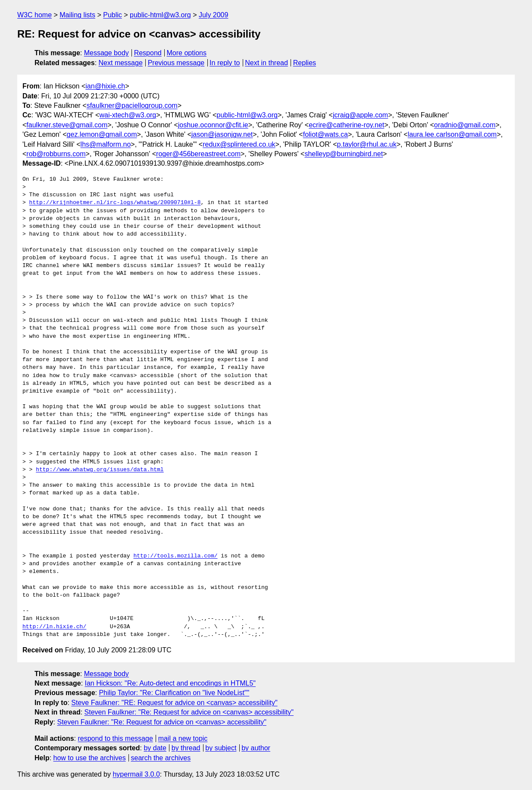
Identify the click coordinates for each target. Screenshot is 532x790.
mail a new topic (183, 738)
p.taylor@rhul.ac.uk (367, 144)
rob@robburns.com (56, 154)
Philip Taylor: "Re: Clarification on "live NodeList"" (174, 693)
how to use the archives (90, 758)
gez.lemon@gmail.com (102, 134)
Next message (121, 63)
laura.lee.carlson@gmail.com (452, 134)
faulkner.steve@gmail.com (67, 125)
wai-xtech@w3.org (128, 115)
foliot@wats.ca (325, 134)
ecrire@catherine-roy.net (346, 125)
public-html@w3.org (160, 15)
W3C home (34, 15)
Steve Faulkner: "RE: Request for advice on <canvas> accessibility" (174, 703)
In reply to (225, 63)
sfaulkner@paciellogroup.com (132, 105)
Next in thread (266, 63)
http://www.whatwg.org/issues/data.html (100, 470)
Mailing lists (77, 15)
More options (187, 53)
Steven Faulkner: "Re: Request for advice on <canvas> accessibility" (189, 712)
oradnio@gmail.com (465, 125)
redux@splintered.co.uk (239, 144)
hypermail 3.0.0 (136, 774)
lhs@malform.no (106, 144)
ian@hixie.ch (105, 86)
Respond (148, 53)
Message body (106, 53)
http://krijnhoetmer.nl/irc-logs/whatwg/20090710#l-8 (115, 203)
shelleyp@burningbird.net (344, 154)
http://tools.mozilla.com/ (175, 556)
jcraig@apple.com (360, 115)
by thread (186, 748)
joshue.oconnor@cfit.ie (213, 125)
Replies (305, 63)
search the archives (161, 758)
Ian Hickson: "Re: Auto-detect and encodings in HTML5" (170, 683)
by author (256, 748)
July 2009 (214, 15)
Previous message (176, 63)
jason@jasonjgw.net (222, 134)
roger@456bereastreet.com (198, 154)
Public (113, 15)
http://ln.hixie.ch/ (54, 627)
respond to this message (115, 738)
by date (155, 748)
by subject (221, 748)
